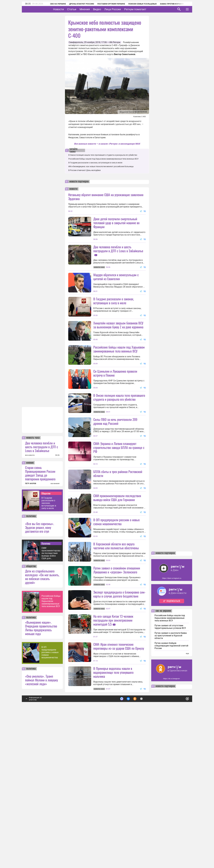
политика (31, 662)
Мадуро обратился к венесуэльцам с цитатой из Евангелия (116, 301)
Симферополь (76, 42)
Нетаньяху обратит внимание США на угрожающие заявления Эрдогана (106, 197)
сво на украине (163, 756)
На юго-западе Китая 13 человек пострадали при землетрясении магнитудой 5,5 (113, 741)
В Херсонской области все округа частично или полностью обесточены (116, 643)
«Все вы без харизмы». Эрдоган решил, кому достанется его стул (40, 673)
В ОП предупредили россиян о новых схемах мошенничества (50, 798)
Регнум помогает (144, 9)
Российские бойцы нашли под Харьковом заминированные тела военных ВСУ (51, 747)
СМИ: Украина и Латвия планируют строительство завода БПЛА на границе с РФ (119, 520)
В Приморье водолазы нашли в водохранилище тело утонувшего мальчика (113, 818)
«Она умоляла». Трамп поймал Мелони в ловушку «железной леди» (41, 825)
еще (187, 799)
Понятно (181, 843)
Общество (46, 639)
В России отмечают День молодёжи (84, 170)
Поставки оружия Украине (107, 4)
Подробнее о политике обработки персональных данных (147, 843)
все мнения (55, 629)
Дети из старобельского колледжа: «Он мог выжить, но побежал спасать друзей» (42, 722)
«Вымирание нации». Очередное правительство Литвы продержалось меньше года (41, 773)
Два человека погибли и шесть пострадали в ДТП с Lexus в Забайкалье (42, 592)
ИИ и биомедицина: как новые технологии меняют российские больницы (101, 166)
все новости (30, 601)
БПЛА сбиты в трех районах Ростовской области (118, 546)
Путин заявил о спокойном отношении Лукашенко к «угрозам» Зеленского (117, 691)
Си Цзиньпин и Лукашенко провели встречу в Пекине (115, 422)
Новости (67, 9)
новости (73, 189)
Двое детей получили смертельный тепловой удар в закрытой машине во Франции (116, 223)
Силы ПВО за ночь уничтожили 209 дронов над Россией (115, 494)
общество (31, 712)
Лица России (121, 9)
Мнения (93, 9)
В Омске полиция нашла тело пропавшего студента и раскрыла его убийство (103, 155)
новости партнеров (79, 182)
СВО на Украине (54, 4)
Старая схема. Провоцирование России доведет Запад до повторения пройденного (40, 619)
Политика (46, 689)
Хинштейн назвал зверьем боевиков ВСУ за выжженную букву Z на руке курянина (118, 349)
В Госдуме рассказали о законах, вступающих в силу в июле (49, 649)
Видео (105, 9)
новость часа (33, 583)
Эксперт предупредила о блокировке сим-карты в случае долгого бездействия (119, 715)
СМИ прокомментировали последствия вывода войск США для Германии (51, 699)
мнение (30, 608)
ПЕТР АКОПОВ (31, 629)
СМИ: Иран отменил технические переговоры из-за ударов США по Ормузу (119, 792)
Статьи (80, 9)
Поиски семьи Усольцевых (139, 4)
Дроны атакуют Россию (78, 4)
